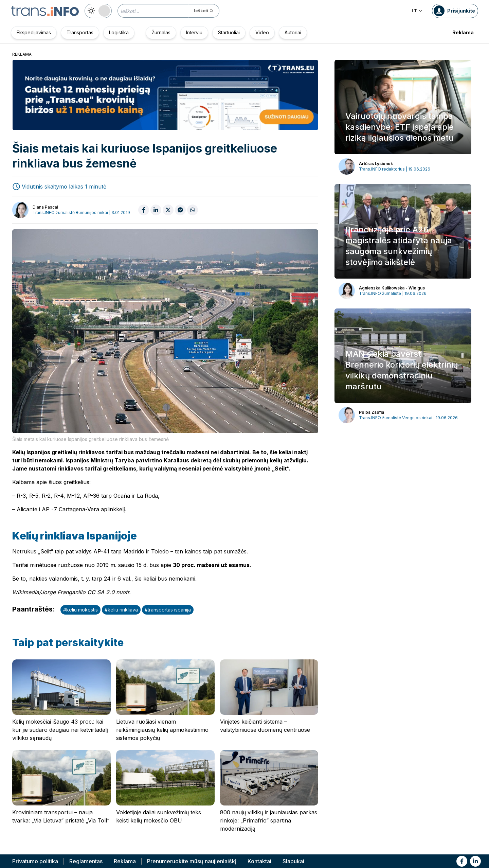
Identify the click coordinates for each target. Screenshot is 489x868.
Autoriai (293, 32)
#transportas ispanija (168, 610)
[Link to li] (475, 861)
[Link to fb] (462, 861)
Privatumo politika (35, 861)
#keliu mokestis (80, 610)
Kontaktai (259, 861)
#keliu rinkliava (121, 610)
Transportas (80, 32)
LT (417, 11)
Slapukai (293, 861)
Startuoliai (229, 32)
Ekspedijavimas (34, 32)
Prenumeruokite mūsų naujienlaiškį (192, 861)
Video (262, 32)
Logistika (119, 32)
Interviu (194, 32)
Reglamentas (86, 861)
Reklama (463, 32)
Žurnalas (161, 32)
